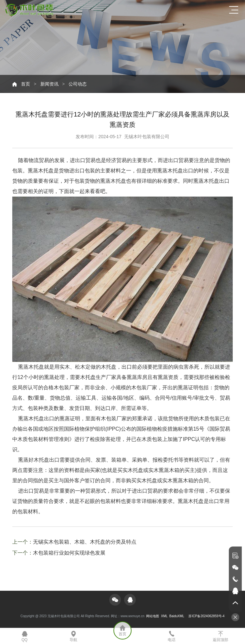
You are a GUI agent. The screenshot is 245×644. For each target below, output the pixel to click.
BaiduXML (177, 616)
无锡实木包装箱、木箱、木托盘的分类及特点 (85, 542)
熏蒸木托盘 (191, 501)
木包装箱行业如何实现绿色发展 (69, 553)
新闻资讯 (49, 84)
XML (164, 616)
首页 (26, 84)
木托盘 (118, 181)
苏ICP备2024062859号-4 (206, 616)
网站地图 (153, 616)
